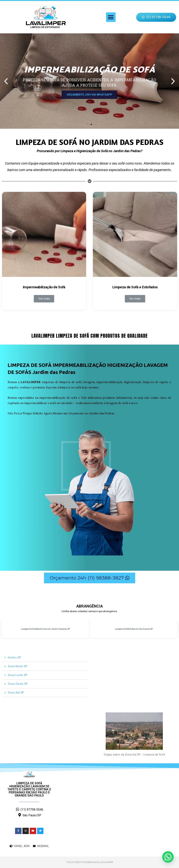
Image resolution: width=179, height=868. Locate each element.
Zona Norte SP (18, 666)
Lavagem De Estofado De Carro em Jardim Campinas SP (45, 629)
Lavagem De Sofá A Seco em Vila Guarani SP (134, 629)
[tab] (45, 658)
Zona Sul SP (16, 693)
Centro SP (14, 657)
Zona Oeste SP (18, 684)
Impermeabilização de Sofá (44, 287)
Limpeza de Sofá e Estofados (135, 287)
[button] (111, 17)
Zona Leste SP (18, 675)
